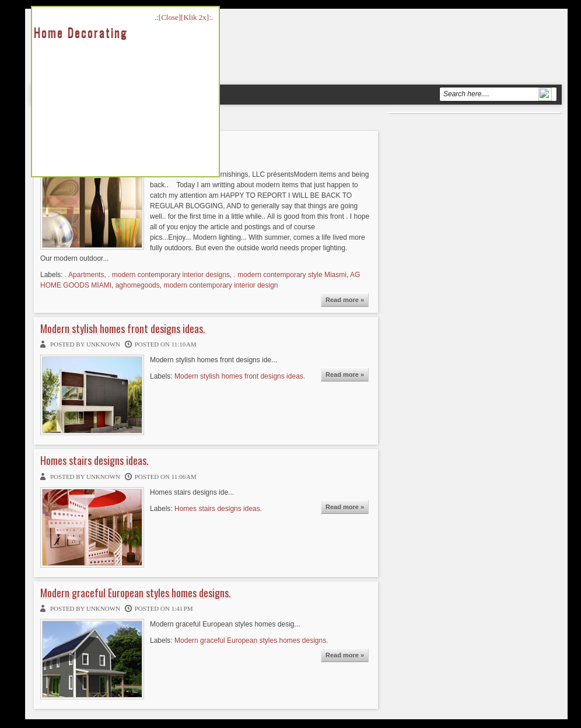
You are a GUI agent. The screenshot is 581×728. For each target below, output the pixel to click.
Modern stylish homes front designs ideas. (123, 329)
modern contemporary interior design (220, 285)
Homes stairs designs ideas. (94, 461)
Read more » (345, 300)
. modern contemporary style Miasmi (290, 275)
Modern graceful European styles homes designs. (136, 593)
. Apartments (84, 275)
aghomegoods (138, 285)
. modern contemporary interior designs (169, 275)
